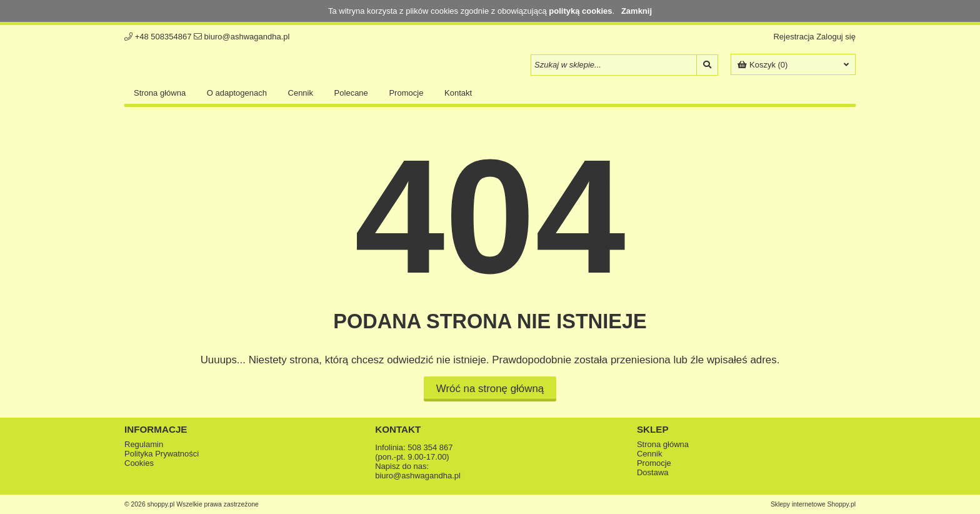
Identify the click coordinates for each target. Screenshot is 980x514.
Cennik (301, 93)
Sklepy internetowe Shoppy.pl (813, 504)
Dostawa (653, 472)
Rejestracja (793, 37)
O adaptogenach (237, 93)
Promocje (406, 93)
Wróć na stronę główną (490, 389)
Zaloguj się (836, 37)
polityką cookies (580, 11)
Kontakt (458, 93)
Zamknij (637, 11)
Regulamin (144, 444)
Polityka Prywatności (162, 454)
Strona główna (160, 93)
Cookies (139, 463)
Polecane (351, 93)
